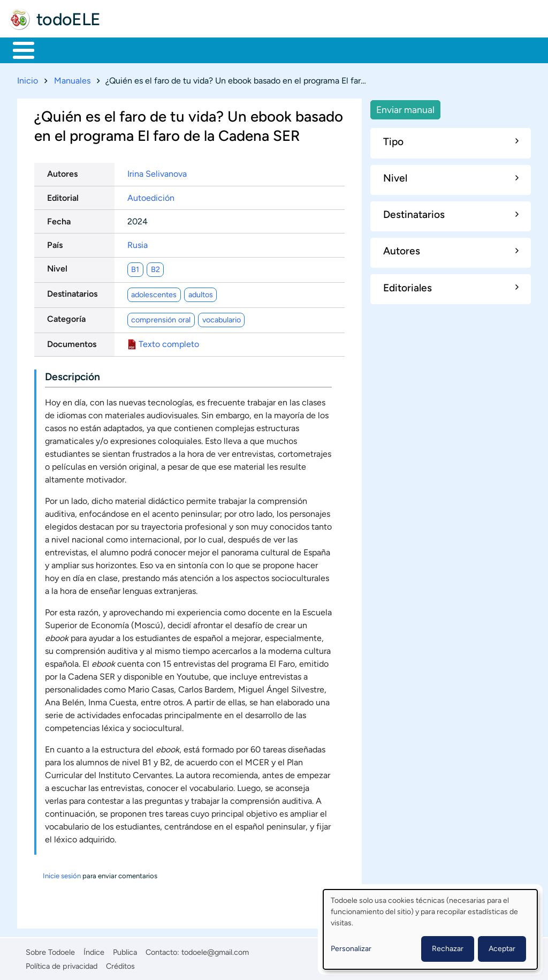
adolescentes (154, 292)
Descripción (73, 375)
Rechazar (448, 949)
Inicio (18, 49)
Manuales (72, 78)
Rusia (138, 243)
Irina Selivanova (157, 172)
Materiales (60, 49)
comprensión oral (161, 318)
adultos (201, 292)
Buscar (447, 49)
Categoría (66, 317)
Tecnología (325, 49)
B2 (155, 267)
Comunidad (397, 49)
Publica (125, 950)
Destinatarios (72, 292)
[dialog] (430, 929)
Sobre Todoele (50, 950)
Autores (62, 172)
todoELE (68, 19)
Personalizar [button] (351, 949)
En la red (257, 49)
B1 (135, 267)
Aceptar (502, 949)
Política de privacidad (62, 964)
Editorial (63, 196)
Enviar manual (405, 107)
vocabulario (222, 318)
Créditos (120, 964)
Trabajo (196, 49)
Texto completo (169, 342)
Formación (131, 49)
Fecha (59, 219)
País (55, 243)
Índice (94, 950)
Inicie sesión (62, 874)
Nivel (57, 267)
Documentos (72, 342)
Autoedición (151, 196)
